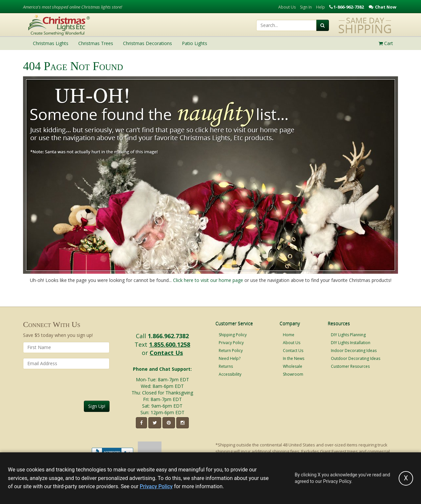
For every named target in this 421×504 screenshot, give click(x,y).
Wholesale (293, 366)
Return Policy (231, 351)
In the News (294, 358)
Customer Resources (350, 366)
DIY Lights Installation (351, 343)
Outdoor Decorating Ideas (356, 358)
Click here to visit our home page (208, 280)
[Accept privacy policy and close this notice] (406, 478)
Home (289, 335)
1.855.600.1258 (170, 344)
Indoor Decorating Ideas (354, 351)
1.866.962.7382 (168, 336)
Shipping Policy (233, 335)
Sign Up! (97, 406)
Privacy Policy (231, 343)
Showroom (293, 374)
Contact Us (166, 353)
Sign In (306, 7)
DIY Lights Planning (348, 335)
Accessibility (230, 374)
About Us (287, 7)
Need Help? (230, 358)
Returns (226, 366)
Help (321, 7)
